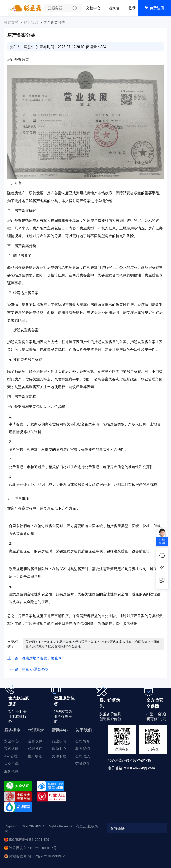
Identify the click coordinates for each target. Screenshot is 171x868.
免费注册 (157, 8)
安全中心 (11, 741)
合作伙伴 (35, 741)
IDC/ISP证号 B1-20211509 (29, 839)
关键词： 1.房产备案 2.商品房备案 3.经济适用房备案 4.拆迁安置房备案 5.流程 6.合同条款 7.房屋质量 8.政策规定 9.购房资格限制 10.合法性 (93, 644)
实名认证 (11, 749)
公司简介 (83, 741)
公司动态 (83, 756)
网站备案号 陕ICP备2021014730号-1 (37, 856)
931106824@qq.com (139, 768)
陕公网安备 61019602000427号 (33, 848)
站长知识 (31, 22)
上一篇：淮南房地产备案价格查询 (35, 658)
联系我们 (83, 749)
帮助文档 (11, 22)
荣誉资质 (83, 764)
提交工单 (11, 764)
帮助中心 (59, 749)
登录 (132, 8)
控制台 (114, 8)
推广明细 (35, 756)
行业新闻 (59, 741)
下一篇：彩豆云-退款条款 (28, 669)
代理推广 (35, 749)
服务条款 (11, 771)
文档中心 (93, 8)
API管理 (11, 756)
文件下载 (59, 756)
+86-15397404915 (137, 760)
